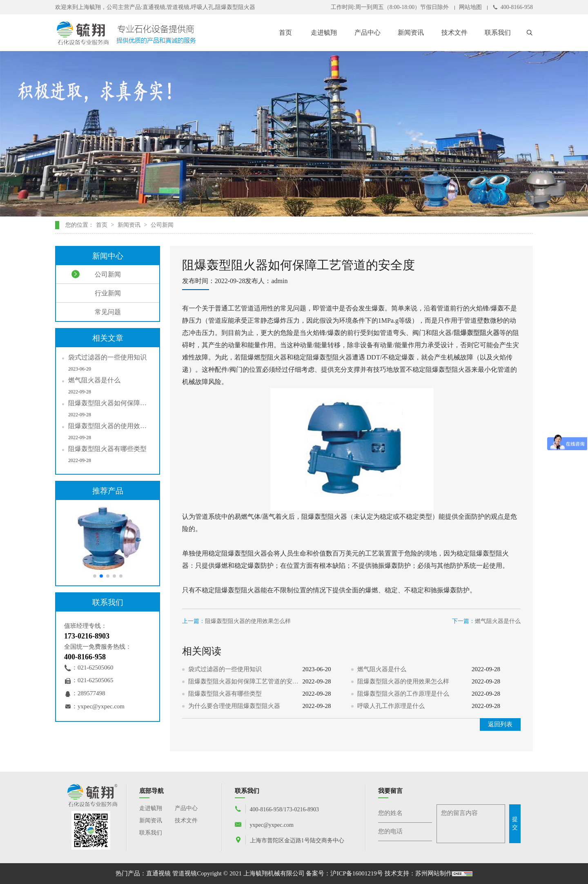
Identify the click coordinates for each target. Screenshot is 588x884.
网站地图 (470, 7)
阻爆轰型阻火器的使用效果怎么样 (248, 621)
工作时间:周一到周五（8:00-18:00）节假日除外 (390, 7)
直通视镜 (158, 873)
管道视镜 (185, 873)
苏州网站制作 (434, 873)
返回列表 (500, 724)
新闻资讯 (411, 32)
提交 (515, 823)
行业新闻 (96, 293)
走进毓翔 (324, 32)
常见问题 (96, 312)
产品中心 (367, 32)
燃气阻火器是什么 (498, 621)
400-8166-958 (513, 7)
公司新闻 (162, 225)
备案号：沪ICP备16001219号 (344, 873)
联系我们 (498, 32)
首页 (285, 32)
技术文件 (454, 32)
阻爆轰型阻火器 (477, 333)
